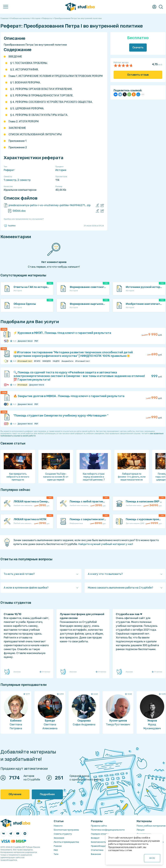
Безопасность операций (104, 842)
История (61, 170)
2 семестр (24, 180)
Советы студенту (63, 834)
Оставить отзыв (138, 75)
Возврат (95, 838)
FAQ (56, 850)
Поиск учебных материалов (151, 826)
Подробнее (47, 794)
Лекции (141, 830)
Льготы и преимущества (66, 842)
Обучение (15, 794)
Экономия (59, 838)
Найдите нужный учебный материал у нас (105, 544)
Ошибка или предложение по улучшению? (24, 219)
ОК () (152, 858)
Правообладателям (101, 846)
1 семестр (10, 180)
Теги (56, 854)
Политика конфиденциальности (108, 830)
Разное (58, 846)
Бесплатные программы (66, 830)
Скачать (138, 47)
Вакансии (96, 854)
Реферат (9, 170)
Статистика (97, 850)
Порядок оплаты (100, 834)
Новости (58, 826)
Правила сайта (99, 826)
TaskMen (10, 226)
